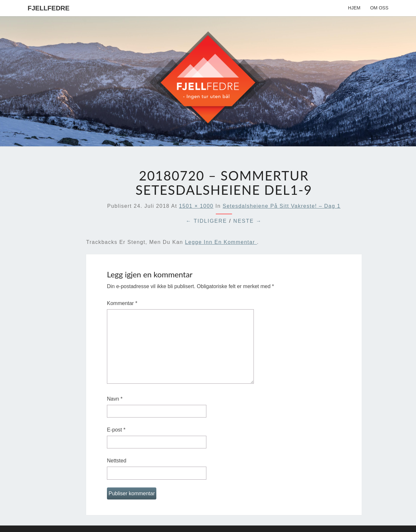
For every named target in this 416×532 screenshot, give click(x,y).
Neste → (248, 221)
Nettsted (117, 461)
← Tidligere (207, 221)
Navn (115, 399)
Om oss (379, 8)
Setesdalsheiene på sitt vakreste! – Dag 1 (282, 206)
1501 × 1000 (196, 206)
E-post (116, 430)
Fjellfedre (49, 8)
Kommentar (122, 303)
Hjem (354, 8)
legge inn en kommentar (221, 242)
